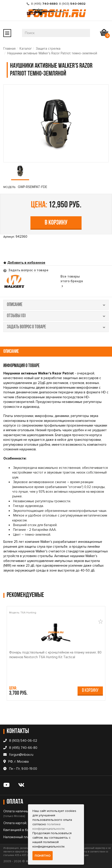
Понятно (43, 856)
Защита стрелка (48, 49)
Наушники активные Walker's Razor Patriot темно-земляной (52, 53)
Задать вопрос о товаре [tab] (28, 270)
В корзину (56, 223)
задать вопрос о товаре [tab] (56, 327)
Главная (9, 49)
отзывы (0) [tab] (56, 316)
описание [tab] (56, 305)
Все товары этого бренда (72, 281)
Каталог (26, 49)
